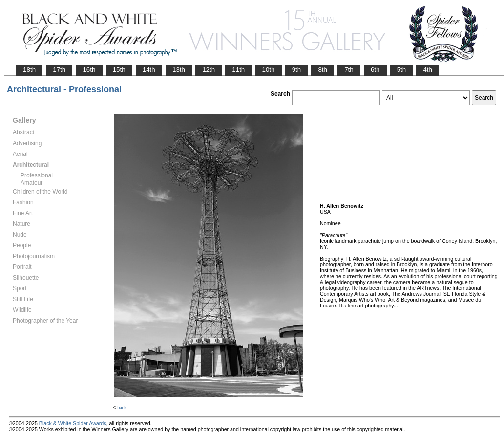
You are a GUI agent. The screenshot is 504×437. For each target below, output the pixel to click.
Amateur (31, 183)
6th (375, 70)
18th (29, 70)
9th (297, 70)
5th (402, 70)
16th (89, 70)
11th (238, 70)
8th (323, 70)
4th (428, 70)
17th (59, 70)
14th (149, 70)
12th (209, 70)
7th (349, 70)
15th (119, 70)
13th (179, 70)
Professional (37, 175)
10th (268, 70)
